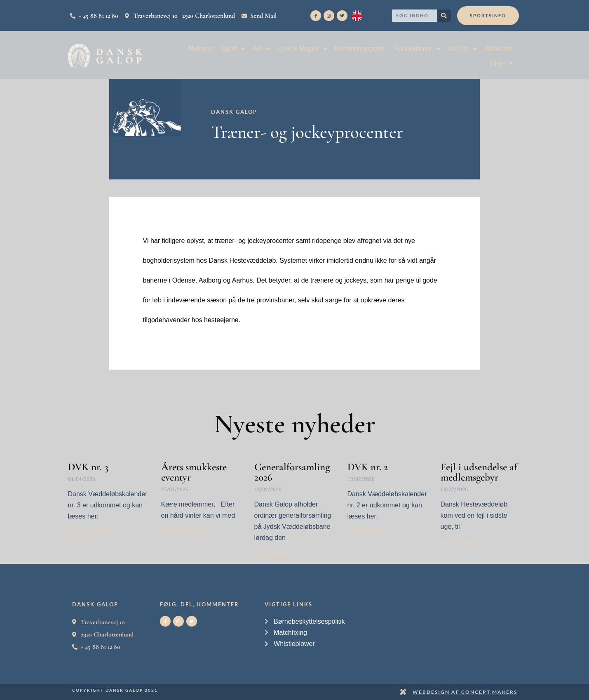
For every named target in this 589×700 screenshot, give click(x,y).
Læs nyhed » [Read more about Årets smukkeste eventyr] (183, 532)
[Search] (444, 16)
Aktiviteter (499, 48)
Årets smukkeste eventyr (194, 472)
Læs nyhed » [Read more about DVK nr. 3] (90, 533)
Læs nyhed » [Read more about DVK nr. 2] (369, 533)
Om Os (463, 48)
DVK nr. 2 (368, 467)
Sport (233, 48)
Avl (261, 48)
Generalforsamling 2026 (292, 472)
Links (501, 63)
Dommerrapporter (361, 48)
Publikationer (417, 48)
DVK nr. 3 (88, 467)
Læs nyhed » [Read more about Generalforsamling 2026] (276, 554)
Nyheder (201, 48)
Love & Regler (302, 48)
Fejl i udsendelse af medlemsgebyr (479, 472)
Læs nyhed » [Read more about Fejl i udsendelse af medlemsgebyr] (462, 543)
